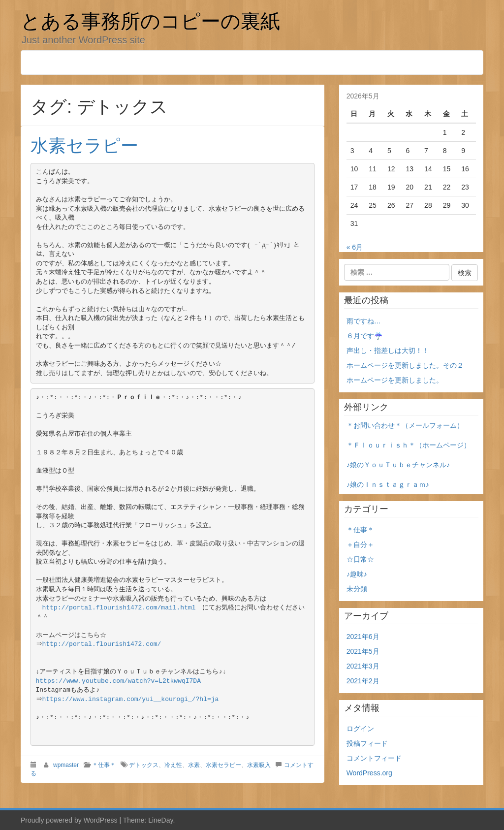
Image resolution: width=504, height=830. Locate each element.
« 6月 (355, 247)
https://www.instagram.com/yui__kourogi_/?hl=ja (132, 699)
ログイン (360, 729)
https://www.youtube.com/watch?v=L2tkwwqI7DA (118, 681)
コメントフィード (374, 758)
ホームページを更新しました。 (395, 380)
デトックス (144, 765)
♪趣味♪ (357, 574)
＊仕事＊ (104, 765)
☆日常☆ (360, 559)
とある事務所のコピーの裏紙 (150, 21)
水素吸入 (259, 765)
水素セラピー (84, 145)
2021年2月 (363, 681)
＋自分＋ (360, 544)
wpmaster (66, 765)
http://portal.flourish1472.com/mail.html (119, 608)
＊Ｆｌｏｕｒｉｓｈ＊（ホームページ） (409, 445)
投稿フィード (367, 743)
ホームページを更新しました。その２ (405, 365)
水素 (194, 765)
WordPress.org (369, 773)
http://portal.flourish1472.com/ (103, 644)
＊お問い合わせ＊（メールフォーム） (405, 425)
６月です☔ (364, 336)
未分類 (357, 589)
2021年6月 (363, 637)
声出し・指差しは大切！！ (388, 351)
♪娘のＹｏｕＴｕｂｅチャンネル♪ (398, 465)
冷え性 (173, 765)
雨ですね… (364, 321)
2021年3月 (363, 666)
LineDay (160, 820)
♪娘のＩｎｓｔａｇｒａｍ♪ (388, 484)
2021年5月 (363, 651)
